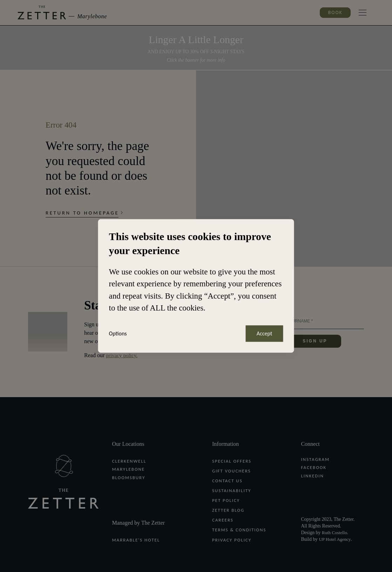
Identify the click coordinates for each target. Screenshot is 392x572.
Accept (264, 333)
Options (118, 334)
